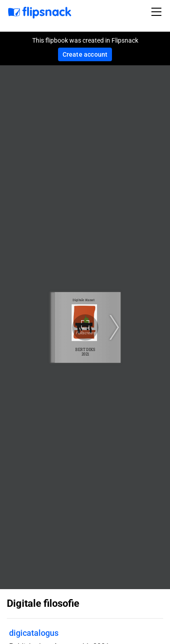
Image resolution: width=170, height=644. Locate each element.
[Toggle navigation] (158, 12)
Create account (85, 54)
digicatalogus (34, 633)
